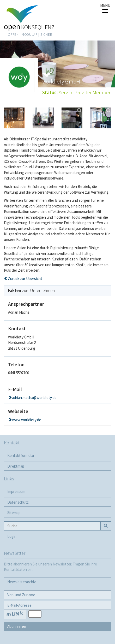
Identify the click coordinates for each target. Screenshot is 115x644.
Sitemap (14, 513)
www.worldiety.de (27, 420)
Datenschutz (18, 502)
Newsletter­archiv (22, 582)
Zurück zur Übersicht (25, 279)
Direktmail (16, 466)
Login (12, 536)
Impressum (16, 491)
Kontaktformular (21, 455)
